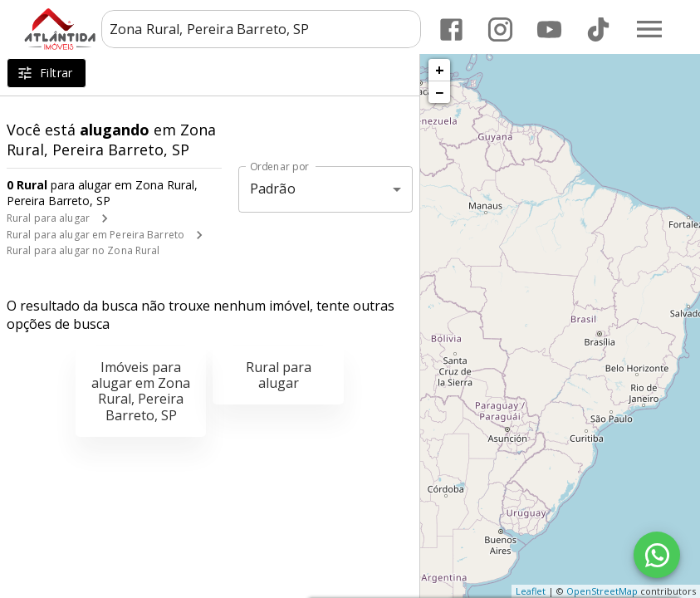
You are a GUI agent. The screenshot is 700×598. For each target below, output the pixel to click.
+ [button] (440, 70)
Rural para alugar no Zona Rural (83, 250)
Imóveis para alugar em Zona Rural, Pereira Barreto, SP (141, 391)
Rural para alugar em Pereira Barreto (95, 235)
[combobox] (261, 29)
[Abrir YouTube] (549, 29)
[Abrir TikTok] (598, 29)
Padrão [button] (273, 189)
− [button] (439, 92)
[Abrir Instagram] (500, 29)
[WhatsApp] (657, 555)
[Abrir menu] (649, 29)
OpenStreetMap (602, 591)
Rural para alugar (48, 218)
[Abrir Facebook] (451, 29)
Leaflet (531, 591)
